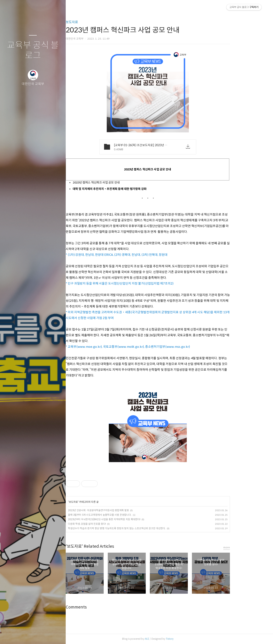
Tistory (190, 639)
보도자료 (92, 22)
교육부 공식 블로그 (33, 50)
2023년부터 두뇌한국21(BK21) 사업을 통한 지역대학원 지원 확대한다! (124, 519)
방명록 (25, 636)
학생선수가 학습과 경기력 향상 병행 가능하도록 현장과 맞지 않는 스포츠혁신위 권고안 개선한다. (137, 528)
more (247, 547)
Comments (96, 607)
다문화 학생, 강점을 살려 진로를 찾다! (107, 524)
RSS (41, 636)
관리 (57, 636)
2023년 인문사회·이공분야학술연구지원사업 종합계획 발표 (119, 510)
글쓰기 (9, 636)
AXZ (167, 639)
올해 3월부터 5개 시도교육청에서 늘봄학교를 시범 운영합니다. (120, 515)
